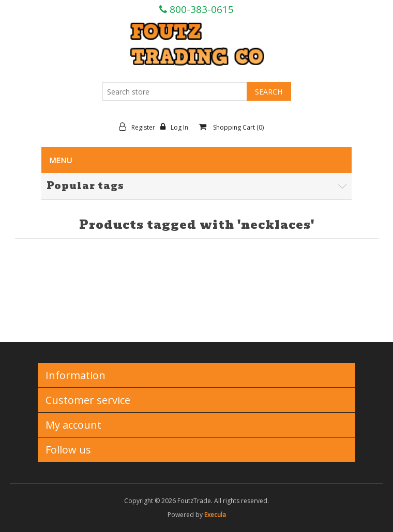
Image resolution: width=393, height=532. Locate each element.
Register (140, 127)
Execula (215, 515)
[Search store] (175, 91)
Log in (177, 127)
